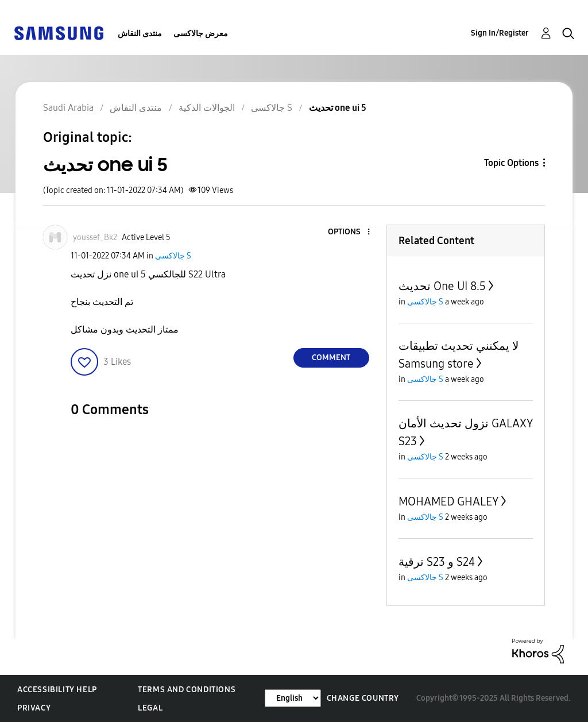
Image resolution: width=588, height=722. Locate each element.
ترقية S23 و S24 (437, 562)
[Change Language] (293, 698)
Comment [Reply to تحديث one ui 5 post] (331, 358)
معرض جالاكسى (201, 34)
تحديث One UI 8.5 (442, 286)
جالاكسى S (173, 256)
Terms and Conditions (187, 690)
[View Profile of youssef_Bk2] (95, 238)
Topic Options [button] (511, 163)
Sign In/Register (500, 33)
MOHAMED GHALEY (448, 501)
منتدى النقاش (140, 34)
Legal (150, 708)
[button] (349, 232)
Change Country (363, 698)
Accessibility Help (57, 690)
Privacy (34, 708)
